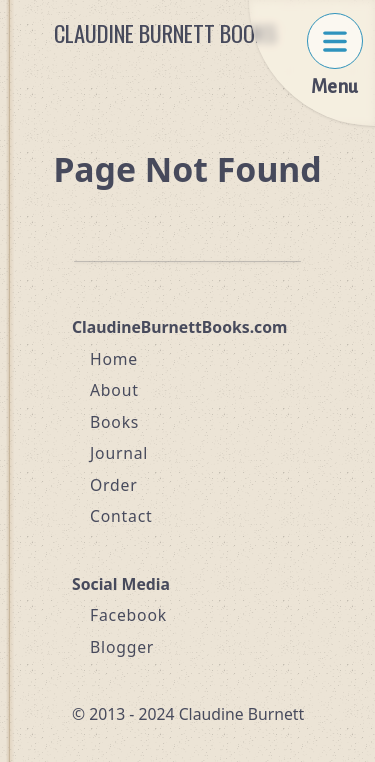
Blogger (122, 647)
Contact (121, 516)
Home (114, 359)
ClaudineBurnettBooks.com (179, 327)
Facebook (128, 615)
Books (114, 422)
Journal (119, 453)
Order (114, 485)
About (114, 390)
